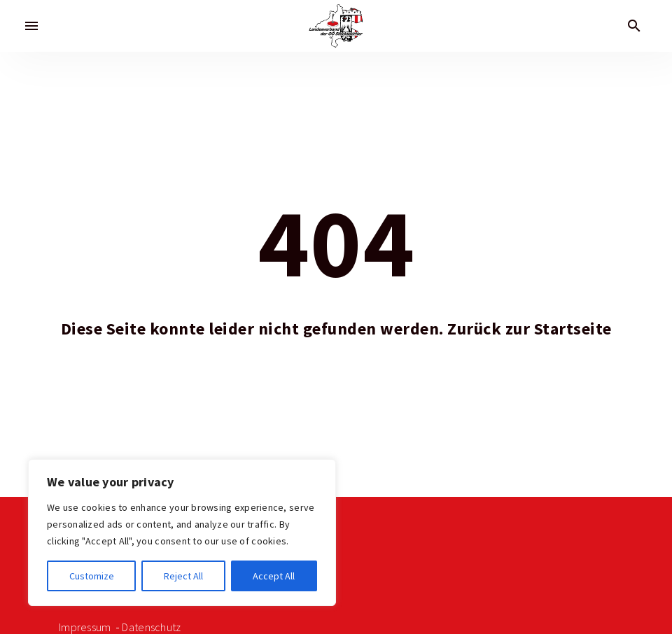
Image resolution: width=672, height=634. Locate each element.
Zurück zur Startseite (530, 329)
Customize (92, 576)
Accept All (274, 576)
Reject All (183, 576)
